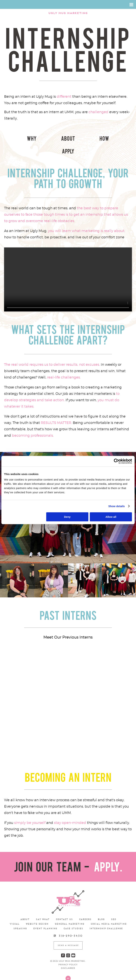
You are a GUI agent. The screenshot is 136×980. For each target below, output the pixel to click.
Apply (116, 139)
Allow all (111, 517)
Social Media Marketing (108, 911)
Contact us (64, 906)
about (25, 906)
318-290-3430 (70, 923)
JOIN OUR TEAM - (68, 855)
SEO (113, 906)
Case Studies (73, 916)
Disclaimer (68, 955)
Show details (117, 506)
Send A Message (68, 933)
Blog (101, 906)
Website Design (37, 911)
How (84, 139)
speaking (20, 916)
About (52, 139)
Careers (85, 906)
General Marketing (69, 911)
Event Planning (45, 916)
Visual (14, 911)
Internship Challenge (106, 916)
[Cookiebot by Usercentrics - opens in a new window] (116, 461)
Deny (67, 517)
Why (20, 139)
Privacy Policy (68, 952)
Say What (43, 906)
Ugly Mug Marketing (68, 13)
